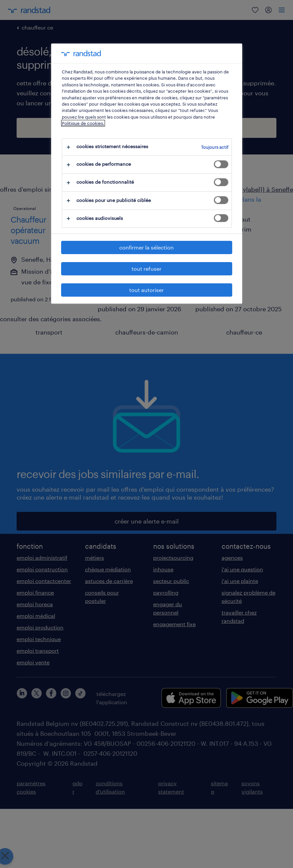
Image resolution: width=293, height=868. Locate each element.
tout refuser (146, 269)
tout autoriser (146, 290)
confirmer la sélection (146, 247)
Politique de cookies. (83, 123)
